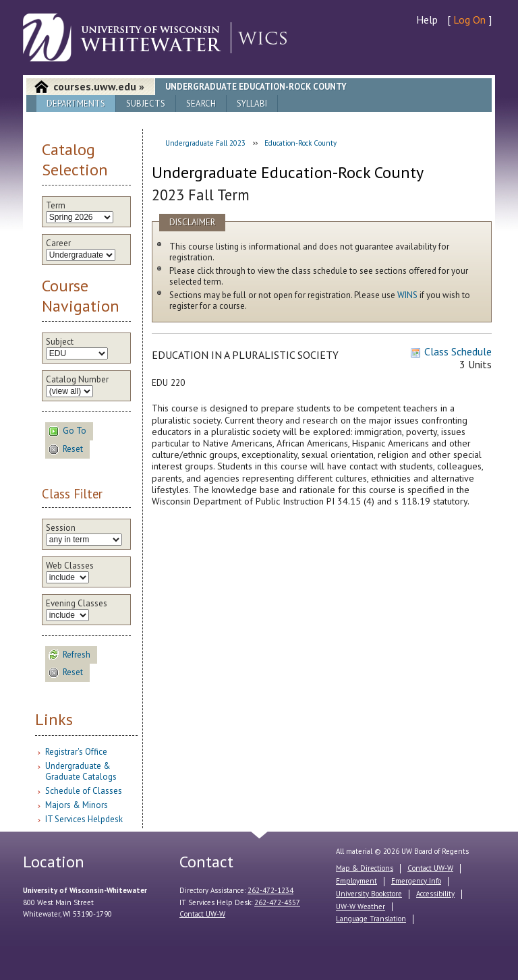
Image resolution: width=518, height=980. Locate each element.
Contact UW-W (202, 914)
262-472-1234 (270, 890)
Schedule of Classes (84, 791)
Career (58, 243)
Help (427, 20)
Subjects (146, 104)
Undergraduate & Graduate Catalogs (81, 771)
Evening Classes (77, 604)
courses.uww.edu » (99, 86)
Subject (60, 342)
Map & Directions (365, 868)
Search (201, 104)
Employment (356, 881)
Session (61, 528)
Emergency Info (416, 881)
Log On (469, 20)
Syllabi (252, 104)
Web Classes (70, 566)
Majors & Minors (77, 805)
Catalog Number (77, 380)
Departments (76, 104)
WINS (407, 295)
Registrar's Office (76, 752)
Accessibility (435, 894)
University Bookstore (369, 894)
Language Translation (371, 919)
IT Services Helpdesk (84, 819)
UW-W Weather (361, 906)
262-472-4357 (277, 902)
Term (56, 206)
